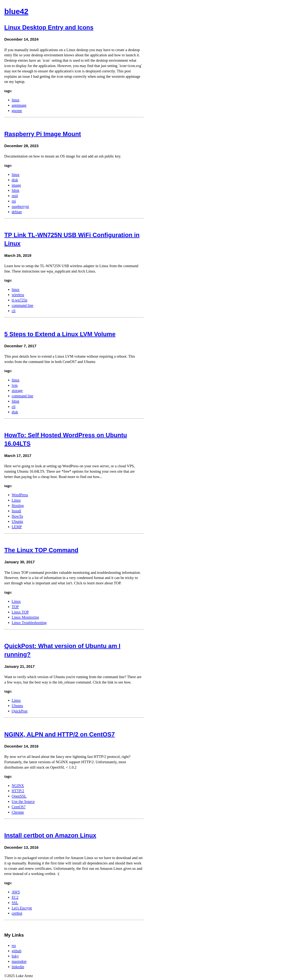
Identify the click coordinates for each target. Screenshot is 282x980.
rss (14, 945)
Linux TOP (20, 612)
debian (17, 212)
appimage (19, 105)
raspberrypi (20, 206)
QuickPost (20, 711)
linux (16, 100)
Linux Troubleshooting (29, 623)
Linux (16, 500)
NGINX (18, 786)
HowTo (17, 516)
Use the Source (23, 801)
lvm (15, 385)
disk (15, 180)
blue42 (16, 11)
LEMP (17, 527)
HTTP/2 (18, 791)
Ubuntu (17, 521)
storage (17, 390)
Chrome (18, 812)
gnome (17, 111)
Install (16, 511)
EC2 (15, 897)
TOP (15, 607)
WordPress (20, 495)
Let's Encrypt (22, 908)
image (16, 185)
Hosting (18, 506)
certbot (17, 913)
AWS (16, 892)
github (17, 951)
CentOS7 (19, 807)
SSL (15, 903)
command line (22, 305)
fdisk (15, 190)
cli (14, 311)
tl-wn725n (19, 300)
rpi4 (15, 196)
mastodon (19, 961)
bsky (15, 956)
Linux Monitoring (25, 617)
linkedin (18, 967)
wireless (18, 295)
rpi (14, 201)
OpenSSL (19, 796)
